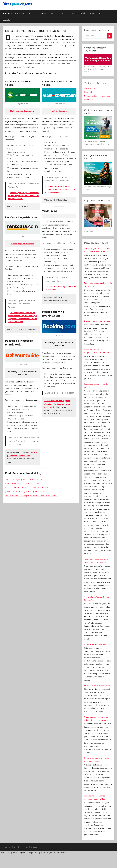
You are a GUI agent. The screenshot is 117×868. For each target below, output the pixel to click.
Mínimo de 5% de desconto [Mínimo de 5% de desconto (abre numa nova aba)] (22, 244)
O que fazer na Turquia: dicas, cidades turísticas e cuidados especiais (96, 719)
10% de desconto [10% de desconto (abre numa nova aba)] (59, 111)
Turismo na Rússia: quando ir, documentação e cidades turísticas (96, 561)
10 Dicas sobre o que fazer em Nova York (22, 483)
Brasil (32, 13)
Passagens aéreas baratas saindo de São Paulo (98, 285)
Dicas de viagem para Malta (96, 644)
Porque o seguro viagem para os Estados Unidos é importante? (32, 496)
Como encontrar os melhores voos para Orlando (96, 760)
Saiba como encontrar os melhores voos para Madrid (96, 797)
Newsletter (89, 92)
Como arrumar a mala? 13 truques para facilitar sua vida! (97, 351)
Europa (43, 13)
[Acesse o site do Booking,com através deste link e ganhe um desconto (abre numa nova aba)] (57, 404)
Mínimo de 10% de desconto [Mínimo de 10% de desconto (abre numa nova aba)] (22, 111)
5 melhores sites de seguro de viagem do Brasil (25, 492)
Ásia (92, 13)
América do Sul (78, 13)
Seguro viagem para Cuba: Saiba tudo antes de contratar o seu (98, 250)
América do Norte (59, 13)
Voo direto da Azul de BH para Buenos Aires (97, 599)
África (102, 13)
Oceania (6, 20)
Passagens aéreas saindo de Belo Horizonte (96, 386)
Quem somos (90, 88)
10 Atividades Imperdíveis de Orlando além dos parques (29, 488)
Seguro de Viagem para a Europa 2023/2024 (24, 479)
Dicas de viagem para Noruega (97, 321)
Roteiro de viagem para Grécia (97, 685)
